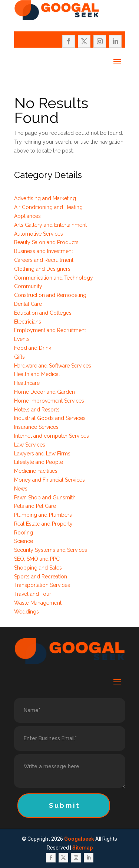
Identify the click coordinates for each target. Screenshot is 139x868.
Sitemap (82, 848)
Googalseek (79, 839)
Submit (65, 805)
